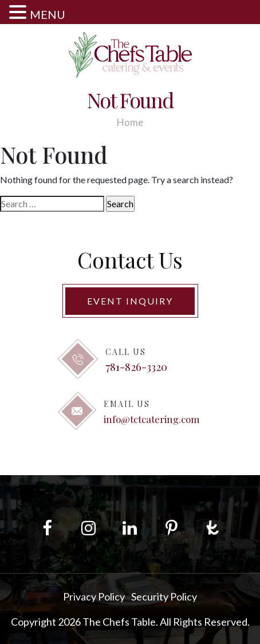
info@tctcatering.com (152, 419)
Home (130, 122)
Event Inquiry (130, 301)
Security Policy (164, 596)
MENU (48, 14)
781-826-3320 (136, 366)
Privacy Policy (94, 596)
